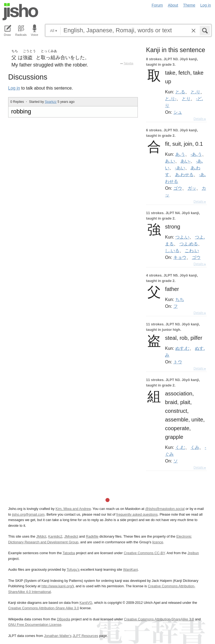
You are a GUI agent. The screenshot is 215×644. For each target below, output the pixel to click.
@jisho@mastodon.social (165, 509)
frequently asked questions (137, 514)
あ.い (170, 161)
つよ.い (182, 237)
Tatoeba (129, 63)
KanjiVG (86, 603)
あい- (186, 161)
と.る (180, 92)
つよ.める (189, 244)
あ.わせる (184, 175)
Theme (189, 5)
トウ (178, 362)
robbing (21, 111)
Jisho (20, 12)
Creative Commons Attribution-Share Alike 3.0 (43, 608)
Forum (157, 5)
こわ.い (192, 250)
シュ (178, 112)
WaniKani (130, 570)
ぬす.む (182, 348)
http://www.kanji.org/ (57, 586)
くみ (195, 447)
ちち (180, 299)
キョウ (180, 257)
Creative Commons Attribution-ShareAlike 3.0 (159, 619)
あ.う (180, 154)
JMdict (41, 536)
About (173, 5)
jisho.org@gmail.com (28, 514)
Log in (206, 5)
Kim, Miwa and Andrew (73, 509)
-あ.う (196, 154)
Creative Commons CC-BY (144, 553)
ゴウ (178, 188)
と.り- (171, 99)
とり (186, 99)
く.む (180, 447)
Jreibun (193, 553)
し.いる (172, 250)
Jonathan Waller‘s (58, 636)
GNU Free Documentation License (35, 625)
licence (158, 542)
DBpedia (63, 619)
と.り (195, 92)
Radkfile (92, 536)
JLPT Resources (85, 636)
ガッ (192, 188)
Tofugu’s (73, 570)
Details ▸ (200, 119)
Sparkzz (51, 102)
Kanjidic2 (55, 536)
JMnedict (71, 536)
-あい (180, 168)
